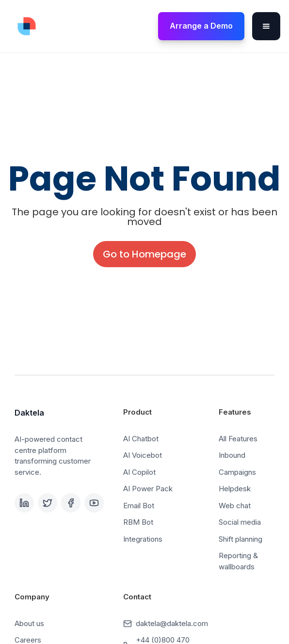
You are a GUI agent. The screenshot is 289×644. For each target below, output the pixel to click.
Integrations (143, 539)
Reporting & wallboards (238, 561)
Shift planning (241, 539)
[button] (266, 26)
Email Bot (139, 506)
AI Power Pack (148, 489)
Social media (240, 522)
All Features (238, 439)
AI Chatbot (141, 439)
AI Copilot (139, 472)
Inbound (232, 455)
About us (29, 623)
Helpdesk (235, 489)
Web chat (235, 506)
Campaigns (237, 472)
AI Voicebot (143, 455)
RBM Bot (138, 522)
